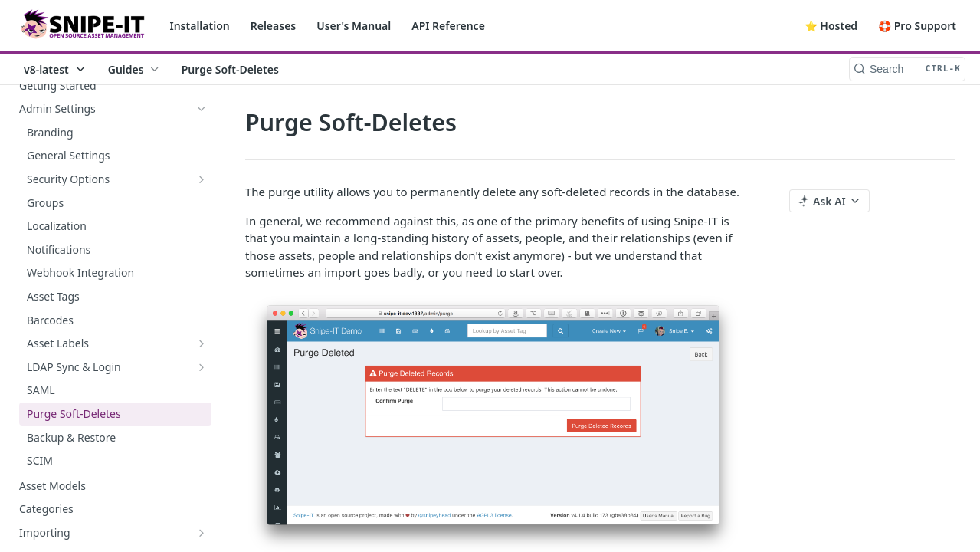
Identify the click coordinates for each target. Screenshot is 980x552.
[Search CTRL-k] (907, 69)
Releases (274, 26)
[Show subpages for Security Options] (202, 179)
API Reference (448, 26)
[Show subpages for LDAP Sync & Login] (202, 367)
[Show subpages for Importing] (202, 533)
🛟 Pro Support (917, 26)
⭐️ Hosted (831, 26)
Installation (200, 26)
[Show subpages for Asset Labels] (202, 343)
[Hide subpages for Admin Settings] (202, 109)
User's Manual (354, 26)
